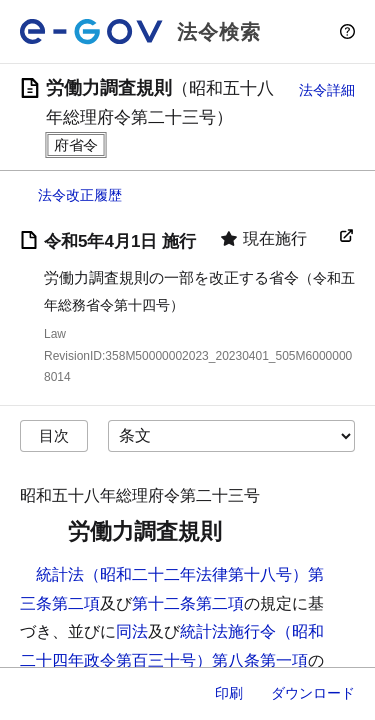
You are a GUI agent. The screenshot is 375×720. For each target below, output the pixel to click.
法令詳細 (327, 90)
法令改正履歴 (80, 195)
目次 (54, 435)
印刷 (229, 693)
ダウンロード (313, 693)
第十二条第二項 (188, 603)
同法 (132, 631)
